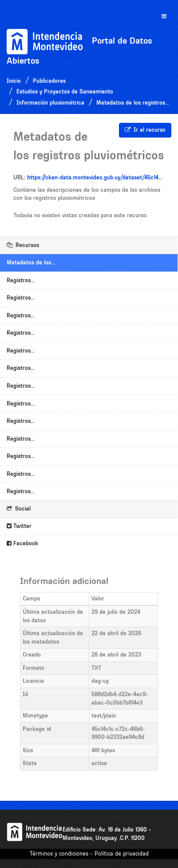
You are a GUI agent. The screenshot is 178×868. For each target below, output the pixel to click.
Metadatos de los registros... (133, 103)
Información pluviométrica (50, 103)
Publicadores (49, 81)
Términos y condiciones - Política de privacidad (89, 854)
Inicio (14, 81)
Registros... (21, 280)
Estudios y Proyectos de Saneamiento (65, 91)
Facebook (22, 543)
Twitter (19, 526)
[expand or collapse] (164, 17)
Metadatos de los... (31, 262)
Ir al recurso (145, 130)
